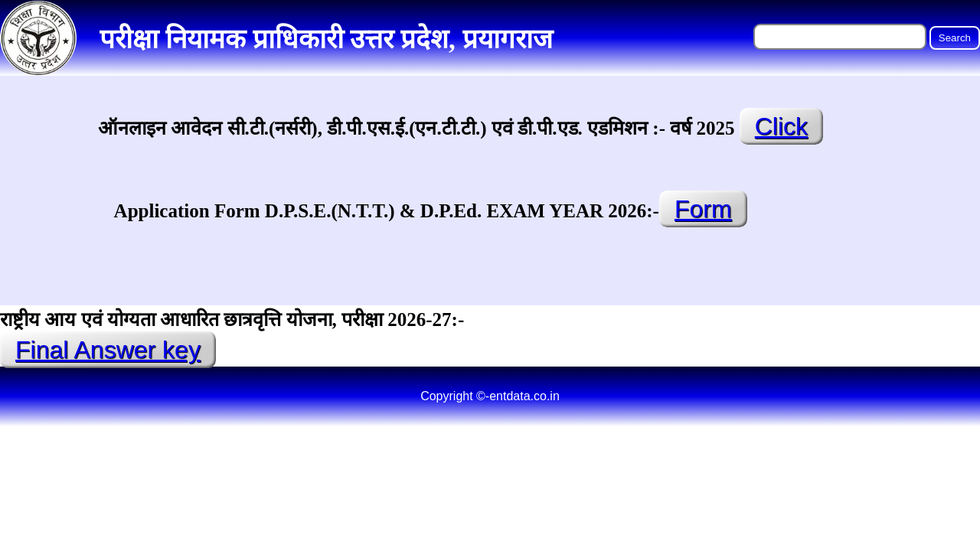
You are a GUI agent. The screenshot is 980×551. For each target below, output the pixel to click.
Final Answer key (108, 350)
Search (955, 38)
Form (703, 209)
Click (781, 126)
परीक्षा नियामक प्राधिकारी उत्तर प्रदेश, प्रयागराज (326, 39)
